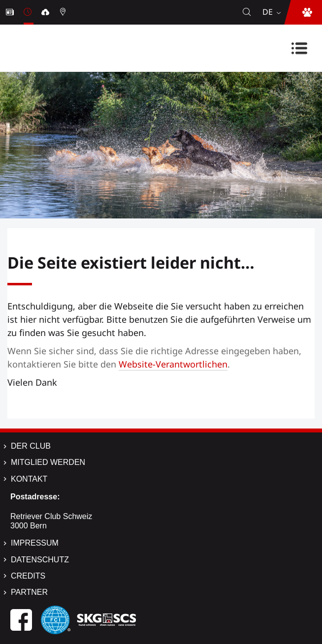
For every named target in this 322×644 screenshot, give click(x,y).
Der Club (31, 446)
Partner (29, 592)
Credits (28, 576)
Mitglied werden (48, 462)
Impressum (35, 543)
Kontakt (29, 479)
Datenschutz (40, 560)
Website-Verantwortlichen (173, 364)
